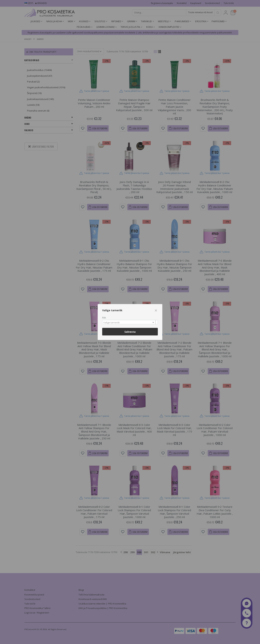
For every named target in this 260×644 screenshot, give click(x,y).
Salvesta (130, 332)
